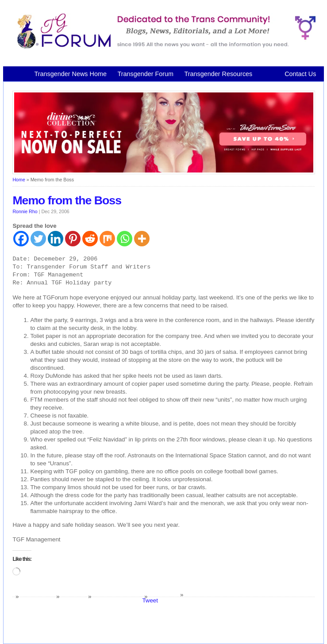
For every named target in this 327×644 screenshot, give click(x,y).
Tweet (150, 600)
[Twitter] (38, 239)
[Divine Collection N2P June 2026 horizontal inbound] (163, 172)
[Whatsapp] (125, 239)
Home (19, 180)
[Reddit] (90, 239)
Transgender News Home (70, 74)
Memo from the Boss (67, 200)
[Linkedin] (56, 239)
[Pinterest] (73, 239)
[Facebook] (21, 239)
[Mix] (107, 239)
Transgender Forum (145, 74)
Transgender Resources (218, 74)
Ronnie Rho (25, 211)
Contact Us (300, 74)
